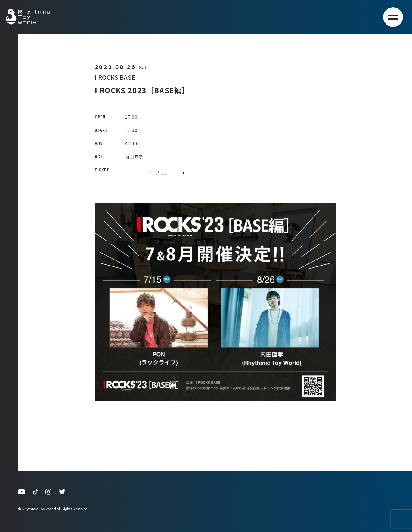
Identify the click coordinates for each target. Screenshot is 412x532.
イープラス (166, 173)
